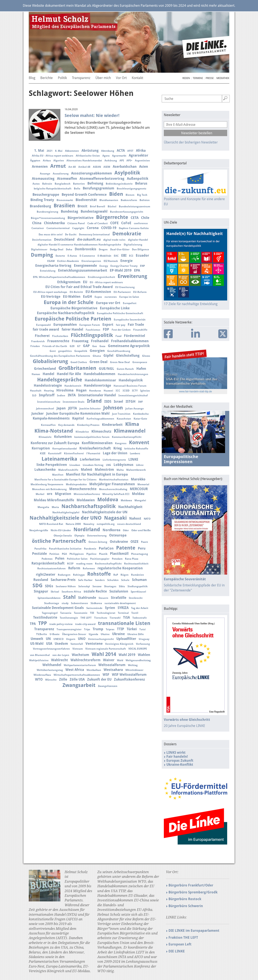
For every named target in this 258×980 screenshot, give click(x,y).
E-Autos (72, 256)
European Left (180, 944)
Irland (94, 401)
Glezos (146, 356)
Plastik (103, 554)
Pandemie (90, 549)
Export (108, 325)
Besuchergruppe (46, 195)
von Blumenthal (40, 655)
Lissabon (75, 465)
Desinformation (42, 240)
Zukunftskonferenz (129, 679)
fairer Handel (72, 329)
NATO (147, 519)
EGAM (51, 261)
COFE (114, 223)
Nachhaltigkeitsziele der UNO (66, 518)
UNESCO (58, 639)
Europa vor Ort (108, 303)
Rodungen (64, 575)
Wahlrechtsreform (86, 660)
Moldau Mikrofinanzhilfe (54, 500)
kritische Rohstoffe (136, 449)
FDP (106, 329)
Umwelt (37, 639)
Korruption (41, 448)
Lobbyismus (124, 465)
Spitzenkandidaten (49, 598)
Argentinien (142, 161)
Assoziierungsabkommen (92, 173)
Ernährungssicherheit (101, 277)
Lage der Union (115, 453)
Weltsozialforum (112, 665)
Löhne (140, 465)
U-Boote (55, 634)
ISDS (108, 402)
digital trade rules (114, 240)
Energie (126, 261)
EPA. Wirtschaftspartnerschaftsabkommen (59, 277)
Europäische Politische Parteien (73, 319)
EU (85, 282)
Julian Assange (135, 409)
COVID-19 (109, 228)
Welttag (133, 665)
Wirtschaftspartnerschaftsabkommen (77, 675)
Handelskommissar (100, 380)
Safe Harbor (85, 580)
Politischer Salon (77, 559)
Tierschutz (101, 618)
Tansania (66, 613)
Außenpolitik (138, 179)
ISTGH (131, 402)
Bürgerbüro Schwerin (186, 906)
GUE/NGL (107, 369)
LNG (109, 465)
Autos (36, 184)
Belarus (141, 183)
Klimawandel (130, 431)
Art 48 (72, 167)
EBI (124, 255)
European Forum (90, 325)
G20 (72, 346)
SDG (37, 586)
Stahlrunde (87, 598)
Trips (87, 629)
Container (38, 228)
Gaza (102, 346)
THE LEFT (86, 618)
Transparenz (44, 629)
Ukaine (105, 634)
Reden (186, 78)
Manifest (58, 475)
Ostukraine (119, 542)
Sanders (100, 580)
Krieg (118, 448)
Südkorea (96, 603)
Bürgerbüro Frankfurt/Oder (191, 885)
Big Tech (142, 195)
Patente (126, 548)
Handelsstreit (73, 386)
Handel (48, 374)
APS (122, 161)
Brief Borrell (98, 206)
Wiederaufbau (42, 675)
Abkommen (72, 151)
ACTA (121, 151)
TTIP (121, 629)
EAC (116, 256)
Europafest (130, 303)
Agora (106, 156)
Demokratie (127, 234)
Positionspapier (100, 559)
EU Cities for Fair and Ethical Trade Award (79, 287)
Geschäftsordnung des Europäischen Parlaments (60, 356)
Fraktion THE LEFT (183, 938)
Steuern (103, 598)
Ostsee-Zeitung (98, 542)
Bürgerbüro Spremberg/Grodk (193, 892)
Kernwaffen (48, 425)
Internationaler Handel (97, 395)
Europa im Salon (129, 297)
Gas (95, 346)
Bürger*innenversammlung (48, 218)
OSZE (134, 542)
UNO (82, 639)
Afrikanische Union (88, 156)
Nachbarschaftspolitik (89, 506)
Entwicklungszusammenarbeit (83, 270)
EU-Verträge (51, 297)
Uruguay (144, 639)
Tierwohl (115, 618)
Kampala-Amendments (51, 418)
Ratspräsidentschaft (48, 563)
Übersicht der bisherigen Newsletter (191, 142)
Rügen (125, 575)
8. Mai (59, 151)
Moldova (108, 500)
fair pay (121, 325)
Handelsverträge (97, 385)
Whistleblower (134, 670)
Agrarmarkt (119, 156)
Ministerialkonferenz (87, 494)
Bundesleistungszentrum (134, 206)
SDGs (49, 586)
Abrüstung (90, 151)
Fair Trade (136, 325)
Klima (132, 424)
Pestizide (39, 554)
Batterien (79, 184)
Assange (45, 174)
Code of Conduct (98, 223)
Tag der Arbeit (140, 608)
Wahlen (144, 655)
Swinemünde (94, 608)
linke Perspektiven (52, 465)
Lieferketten (90, 459)
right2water (46, 574)
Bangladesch (63, 184)
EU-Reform (140, 292)
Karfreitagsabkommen (100, 419)
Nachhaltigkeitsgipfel (66, 512)
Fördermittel (134, 336)
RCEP (70, 564)
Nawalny (89, 524)
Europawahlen (65, 325)
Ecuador (142, 255)
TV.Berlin (42, 634)
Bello (77, 189)
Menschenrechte (83, 489)
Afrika (141, 151)
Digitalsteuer (39, 249)
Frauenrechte (58, 341)
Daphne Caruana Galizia (134, 228)
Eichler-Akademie (68, 261)
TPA (33, 624)
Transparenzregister (69, 629)
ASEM (107, 167)
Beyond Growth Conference (84, 195)
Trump (98, 629)
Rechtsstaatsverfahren (52, 568)
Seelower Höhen (66, 586)
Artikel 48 (84, 167)
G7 (79, 346)
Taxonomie (81, 613)
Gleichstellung (128, 356)
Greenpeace (140, 362)
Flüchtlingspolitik (92, 335)
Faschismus (93, 330)
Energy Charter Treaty (124, 266)
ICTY (135, 391)
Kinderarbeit (112, 425)
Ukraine (118, 634)
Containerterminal (58, 228)
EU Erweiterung (125, 287)
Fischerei (42, 336)
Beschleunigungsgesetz (131, 189)
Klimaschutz (101, 431)
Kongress (121, 443)
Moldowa (126, 500)
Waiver (109, 660)
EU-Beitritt (76, 292)
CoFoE (126, 223)
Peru (142, 548)
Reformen (89, 568)
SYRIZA (123, 608)
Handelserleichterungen (133, 374)
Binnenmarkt (65, 200)
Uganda (93, 634)
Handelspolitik (131, 380)
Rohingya (79, 575)
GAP (86, 346)
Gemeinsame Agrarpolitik (129, 346)
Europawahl (43, 325)
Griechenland (45, 369)
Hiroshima (65, 390)
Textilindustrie (45, 617)
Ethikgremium (69, 282)
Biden (116, 194)
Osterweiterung (97, 536)
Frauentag (80, 341)
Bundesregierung (48, 212)
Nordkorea (111, 530)
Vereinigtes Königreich (119, 644)
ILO (34, 395)
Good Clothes (79, 362)
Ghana (97, 356)
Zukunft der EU (99, 679)
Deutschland (64, 239)
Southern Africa (71, 592)
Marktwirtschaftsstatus (114, 480)
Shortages (110, 586)
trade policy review (61, 624)
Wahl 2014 (104, 654)
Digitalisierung (133, 245)
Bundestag (69, 211)
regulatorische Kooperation (120, 568)
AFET (130, 151)
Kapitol (78, 418)
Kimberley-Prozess (88, 425)
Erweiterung (132, 276)
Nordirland (87, 530)
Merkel (40, 494)
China (37, 223)
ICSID (126, 391)
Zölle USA (77, 679)
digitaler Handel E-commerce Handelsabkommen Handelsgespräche (79, 245)
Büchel (112, 206)
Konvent (139, 442)
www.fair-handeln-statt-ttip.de (195, 391)
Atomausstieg (43, 179)
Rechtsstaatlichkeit (136, 564)
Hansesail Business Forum (130, 386)
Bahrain (47, 184)
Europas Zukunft (180, 761)
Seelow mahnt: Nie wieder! (92, 115)
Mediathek (223, 78)
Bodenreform (129, 200)
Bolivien (145, 200)
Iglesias (145, 391)
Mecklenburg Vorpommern (47, 484)
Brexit (82, 206)
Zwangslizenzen (108, 686)
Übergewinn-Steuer (74, 634)
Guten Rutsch (125, 369)
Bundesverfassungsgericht (127, 212)
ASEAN (97, 167)
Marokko (138, 479)
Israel (118, 402)
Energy (104, 266)
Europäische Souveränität (130, 320)
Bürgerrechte (112, 217)
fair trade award (46, 329)
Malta (120, 470)
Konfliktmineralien (97, 443)
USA (49, 644)
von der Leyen (61, 655)
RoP (116, 575)
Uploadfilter (126, 639)
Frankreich (38, 341)
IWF (141, 402)
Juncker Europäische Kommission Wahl (78, 414)
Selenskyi (84, 586)
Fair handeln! (177, 757)
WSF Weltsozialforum (129, 675)
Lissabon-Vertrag (93, 465)
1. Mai (39, 151)
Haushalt (36, 391)
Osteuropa (118, 535)
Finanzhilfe (140, 330)
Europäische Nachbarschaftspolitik (66, 313)
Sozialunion (119, 591)
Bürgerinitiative (81, 218)
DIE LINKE (177, 951)
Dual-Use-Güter (120, 249)
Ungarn (71, 639)
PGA (64, 554)
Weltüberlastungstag (50, 670)
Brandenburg (40, 206)
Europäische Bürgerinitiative (74, 308)
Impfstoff (47, 395)
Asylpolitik (127, 173)
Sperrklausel (138, 592)
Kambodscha (141, 414)
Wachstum (80, 655)
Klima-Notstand (54, 431)
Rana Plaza (132, 559)
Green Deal (98, 362)
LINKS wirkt (176, 753)
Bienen (130, 195)
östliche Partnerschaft (59, 541)
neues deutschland (129, 524)
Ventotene (94, 644)
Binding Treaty (42, 200)
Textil (135, 613)
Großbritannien (77, 368)
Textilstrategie (69, 618)
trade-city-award (85, 624)
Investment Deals (74, 402)
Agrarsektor (139, 155)
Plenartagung (140, 554)
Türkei (132, 629)
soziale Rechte (95, 591)
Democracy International (94, 235)
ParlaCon (106, 548)
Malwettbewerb (136, 470)
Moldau (138, 494)
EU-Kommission (98, 292)
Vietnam (78, 649)
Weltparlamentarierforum (80, 665)
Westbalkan (94, 670)
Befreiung (95, 183)
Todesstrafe (140, 618)
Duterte (60, 256)
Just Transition (121, 414)
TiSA (126, 617)
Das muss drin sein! (51, 235)
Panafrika (40, 549)
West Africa (75, 670)
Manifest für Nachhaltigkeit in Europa (97, 474)
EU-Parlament (122, 292)
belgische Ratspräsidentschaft (53, 189)
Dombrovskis (86, 249)
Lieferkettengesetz (114, 460)
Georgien (97, 351)
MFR (50, 494)
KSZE (43, 453)
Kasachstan (124, 419)
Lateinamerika (59, 459)
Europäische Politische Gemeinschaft (120, 313)
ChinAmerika (54, 223)
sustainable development (120, 603)
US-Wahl (37, 644)
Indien (61, 395)
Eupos (98, 297)
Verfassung (143, 644)
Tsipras (110, 629)
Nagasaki (115, 518)
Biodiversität (86, 200)
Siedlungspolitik (138, 586)
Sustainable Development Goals (58, 608)
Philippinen (77, 554)
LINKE (133, 459)
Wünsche (51, 680)
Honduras (95, 391)
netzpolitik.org (106, 524)
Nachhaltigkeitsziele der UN (105, 512)
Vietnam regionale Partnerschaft (106, 649)
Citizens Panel (76, 223)
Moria (55, 507)
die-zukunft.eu (89, 239)
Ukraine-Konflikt (180, 765)
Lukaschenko (45, 470)
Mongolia (43, 507)
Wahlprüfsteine (39, 660)
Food (118, 336)
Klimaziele (45, 437)
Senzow (97, 586)
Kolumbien (63, 437)
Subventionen (79, 603)
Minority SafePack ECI (116, 494)
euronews (111, 297)
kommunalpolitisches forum (92, 437)
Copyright (78, 228)
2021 (50, 151)
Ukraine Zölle (136, 634)
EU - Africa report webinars (106, 282)
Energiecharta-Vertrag (53, 266)
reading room (84, 564)
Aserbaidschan (125, 167)
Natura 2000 (73, 524)
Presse (210, 78)
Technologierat (106, 613)
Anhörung (111, 161)
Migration (63, 494)
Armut (58, 166)
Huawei (108, 391)
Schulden (113, 580)
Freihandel (100, 341)
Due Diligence (141, 249)
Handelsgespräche (60, 380)
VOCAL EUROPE (138, 649)
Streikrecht (136, 598)
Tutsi (143, 629)
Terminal (123, 613)
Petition (54, 554)
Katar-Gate (140, 419)
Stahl (69, 597)
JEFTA (73, 408)
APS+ (129, 161)
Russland (41, 580)
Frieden (35, 346)
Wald (120, 660)
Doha (69, 249)
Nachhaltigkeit (130, 507)
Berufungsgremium (98, 188)
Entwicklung (48, 271)
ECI (131, 256)
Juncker (38, 414)
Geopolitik (81, 351)
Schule (125, 580)
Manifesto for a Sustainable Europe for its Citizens (65, 480)
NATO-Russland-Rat (51, 524)
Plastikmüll (119, 554)
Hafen (141, 369)
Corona (93, 228)
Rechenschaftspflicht (108, 564)
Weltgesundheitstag (138, 660)
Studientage (52, 603)
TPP (43, 623)
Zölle (63, 679)
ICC (118, 391)
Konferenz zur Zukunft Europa (55, 443)
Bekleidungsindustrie (119, 184)
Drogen (103, 249)
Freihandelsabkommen (130, 341)
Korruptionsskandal (65, 449)
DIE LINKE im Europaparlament (194, 931)
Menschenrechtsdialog (113, 489)
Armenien (40, 167)
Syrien (110, 608)
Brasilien (64, 206)
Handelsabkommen (99, 374)
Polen (60, 558)
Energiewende (85, 266)
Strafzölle (119, 598)
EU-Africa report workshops (50, 292)
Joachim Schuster (90, 409)
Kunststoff (55, 453)
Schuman (139, 580)
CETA (135, 218)
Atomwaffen (67, 179)
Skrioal (55, 592)
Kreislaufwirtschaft (95, 448)
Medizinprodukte (76, 484)
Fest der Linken (121, 330)
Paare (145, 542)
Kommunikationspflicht (127, 437)
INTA (72, 395)
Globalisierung (50, 361)
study (65, 603)
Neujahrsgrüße (39, 530)
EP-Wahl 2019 (121, 270)
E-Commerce (87, 256)
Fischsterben (60, 336)
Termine (198, 78)
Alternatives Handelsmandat (84, 161)
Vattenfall (77, 644)
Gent (53, 351)
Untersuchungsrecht (101, 639)
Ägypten (35, 161)
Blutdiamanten (109, 200)
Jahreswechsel (45, 409)
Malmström (104, 470)
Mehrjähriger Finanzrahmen (112, 484)
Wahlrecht (60, 660)
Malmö (87, 470)
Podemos (47, 559)
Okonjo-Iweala (63, 536)
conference (141, 223)
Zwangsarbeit (79, 685)
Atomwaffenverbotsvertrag (102, 179)
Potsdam (117, 559)
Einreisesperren (91, 261)
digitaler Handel (138, 240)
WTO (39, 679)
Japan (61, 408)
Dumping (42, 255)
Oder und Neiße (141, 530)
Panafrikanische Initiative (65, 549)
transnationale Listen (124, 623)
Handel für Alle (69, 374)
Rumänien (138, 575)
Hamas (36, 374)
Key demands (66, 425)
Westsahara (113, 670)
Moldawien (86, 500)
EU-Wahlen (72, 297)
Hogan (81, 390)
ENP (142, 266)
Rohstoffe (99, 574)
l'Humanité (93, 453)
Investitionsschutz (49, 402)
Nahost (135, 518)
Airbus (47, 161)
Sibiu (122, 586)
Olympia (79, 536)
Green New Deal (120, 362)
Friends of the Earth (55, 346)
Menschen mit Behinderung (49, 489)
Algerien (59, 161)
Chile (145, 218)
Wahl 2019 (127, 655)
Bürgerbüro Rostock (185, 899)
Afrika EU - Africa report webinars (53, 156)
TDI (92, 613)
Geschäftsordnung (119, 351)
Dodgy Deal (57, 249)
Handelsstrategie (48, 385)
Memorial (143, 484)
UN (48, 639)
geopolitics (65, 351)
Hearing (49, 391)
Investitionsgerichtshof (133, 395)
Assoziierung (61, 174)
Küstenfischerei (74, 453)
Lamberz (135, 453)
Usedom (61, 644)
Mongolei (140, 500)
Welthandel (52, 665)
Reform (74, 568)
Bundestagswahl (94, 211)
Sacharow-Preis (63, 580)
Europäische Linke (115, 308)
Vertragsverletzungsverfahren (51, 649)
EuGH (88, 297)
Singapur (41, 591)
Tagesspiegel (50, 613)
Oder (126, 530)
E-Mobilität (104, 256)
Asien (144, 167)
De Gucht (71, 235)
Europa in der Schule (69, 302)
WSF (106, 675)
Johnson (113, 408)
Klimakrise (82, 432)
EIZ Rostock (111, 261)
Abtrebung (108, 151)
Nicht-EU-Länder (61, 530)
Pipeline (91, 554)
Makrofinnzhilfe (68, 470)
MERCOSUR (139, 489)
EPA (137, 270)
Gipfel (108, 356)
